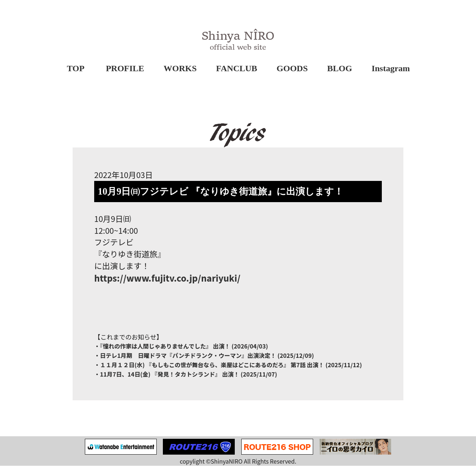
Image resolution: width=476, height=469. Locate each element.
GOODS (292, 69)
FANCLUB (237, 69)
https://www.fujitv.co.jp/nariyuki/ (167, 280)
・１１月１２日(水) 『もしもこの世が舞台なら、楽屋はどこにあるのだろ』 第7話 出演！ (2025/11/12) (228, 368)
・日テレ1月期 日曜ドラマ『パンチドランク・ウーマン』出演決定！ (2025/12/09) (204, 359)
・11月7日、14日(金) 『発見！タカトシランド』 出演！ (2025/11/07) (186, 377)
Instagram (391, 69)
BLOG (340, 69)
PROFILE (125, 69)
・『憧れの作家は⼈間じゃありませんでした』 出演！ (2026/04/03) (181, 349)
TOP (76, 69)
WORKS (180, 69)
